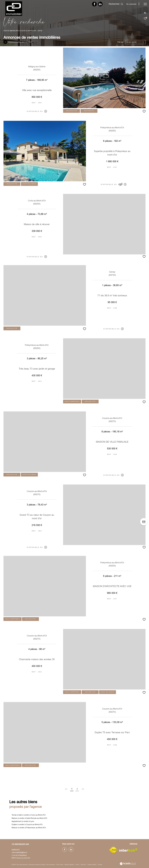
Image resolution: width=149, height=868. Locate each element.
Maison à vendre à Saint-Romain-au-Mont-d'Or (29, 818)
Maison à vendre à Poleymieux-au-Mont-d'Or (29, 828)
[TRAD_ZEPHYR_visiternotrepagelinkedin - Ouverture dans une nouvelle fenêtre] (100, 5)
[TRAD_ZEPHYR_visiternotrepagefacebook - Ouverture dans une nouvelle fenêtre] (94, 5)
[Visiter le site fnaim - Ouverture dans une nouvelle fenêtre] (113, 850)
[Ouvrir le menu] (145, 4)
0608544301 (16, 850)
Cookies (100, 865)
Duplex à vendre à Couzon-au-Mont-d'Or (27, 824)
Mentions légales (69, 865)
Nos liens (84, 865)
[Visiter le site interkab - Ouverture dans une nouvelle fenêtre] (128, 850)
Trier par (120, 42)
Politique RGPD (92, 865)
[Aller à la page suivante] (83, 789)
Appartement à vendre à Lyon (23, 821)
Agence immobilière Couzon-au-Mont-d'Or (20, 31)
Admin (78, 865)
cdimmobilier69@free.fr (19, 852)
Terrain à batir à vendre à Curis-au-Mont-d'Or (29, 815)
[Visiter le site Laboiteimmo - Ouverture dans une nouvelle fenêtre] (128, 864)
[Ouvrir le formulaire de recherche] (116, 4)
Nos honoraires (51, 865)
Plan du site (60, 865)
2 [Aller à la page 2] (77, 789)
